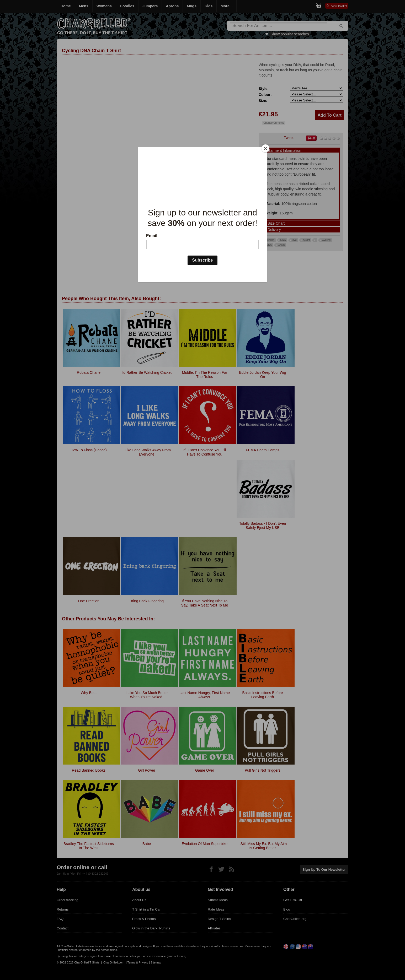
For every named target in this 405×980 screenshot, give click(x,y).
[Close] (265, 148)
